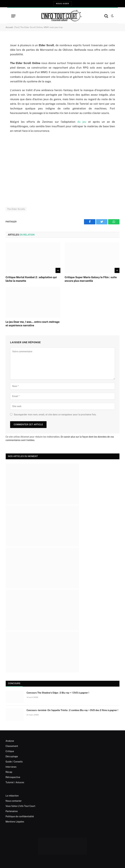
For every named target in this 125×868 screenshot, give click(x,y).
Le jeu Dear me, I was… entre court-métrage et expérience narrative (33, 324)
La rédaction (12, 796)
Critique (10, 751)
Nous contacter (14, 801)
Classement (12, 746)
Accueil (9, 27)
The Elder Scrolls (16, 209)
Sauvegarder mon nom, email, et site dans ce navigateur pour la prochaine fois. (55, 415)
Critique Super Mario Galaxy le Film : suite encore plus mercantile (91, 279)
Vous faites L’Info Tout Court (20, 806)
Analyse (10, 741)
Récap (9, 772)
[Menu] (13, 16)
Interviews (11, 767)
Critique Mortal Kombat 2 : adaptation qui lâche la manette (31, 279)
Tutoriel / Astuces (15, 782)
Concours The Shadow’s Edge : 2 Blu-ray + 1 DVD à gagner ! (58, 693)
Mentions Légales (15, 822)
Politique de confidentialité (20, 816)
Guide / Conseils (14, 762)
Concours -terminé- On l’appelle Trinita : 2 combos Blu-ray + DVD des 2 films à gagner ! (72, 710)
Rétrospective (13, 777)
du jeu (82, 122)
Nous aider (62, 4)
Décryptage (12, 756)
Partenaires (12, 811)
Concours (14, 683)
